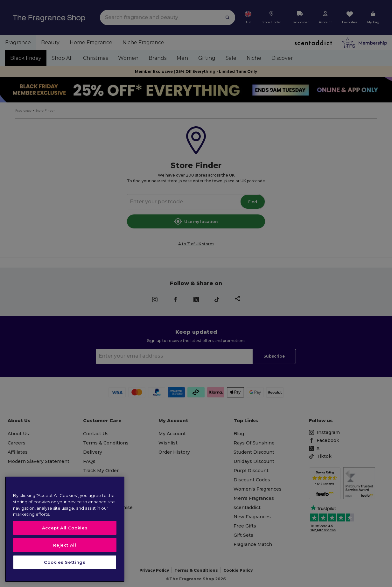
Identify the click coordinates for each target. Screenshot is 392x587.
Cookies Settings (65, 562)
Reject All (65, 545)
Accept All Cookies (65, 528)
